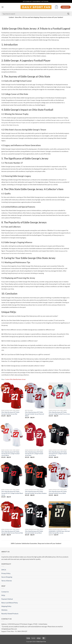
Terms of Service (7, 581)
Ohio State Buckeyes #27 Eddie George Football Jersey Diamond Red (12, 532)
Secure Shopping (7, 577)
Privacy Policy (6, 573)
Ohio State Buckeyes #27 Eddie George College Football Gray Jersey (59, 413)
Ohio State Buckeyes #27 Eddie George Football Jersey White (58, 492)
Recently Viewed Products (10, 614)
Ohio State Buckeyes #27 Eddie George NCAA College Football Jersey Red (34, 454)
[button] (3, 7)
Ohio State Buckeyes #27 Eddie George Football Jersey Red (10, 413)
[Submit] (68, 14)
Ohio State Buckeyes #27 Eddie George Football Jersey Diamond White (34, 414)
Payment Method (7, 599)
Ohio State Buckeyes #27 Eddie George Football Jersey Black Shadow (36, 492)
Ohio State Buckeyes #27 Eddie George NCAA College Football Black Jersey (12, 493)
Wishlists (4, 610)
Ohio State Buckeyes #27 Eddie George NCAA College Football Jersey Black (58, 454)
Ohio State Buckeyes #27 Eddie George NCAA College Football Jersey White (10, 454)
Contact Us (5, 592)
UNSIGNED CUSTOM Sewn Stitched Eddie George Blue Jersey (59, 532)
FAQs (3, 595)
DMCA (4, 570)
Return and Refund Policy (10, 603)
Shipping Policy (6, 606)
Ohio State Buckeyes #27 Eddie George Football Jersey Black (34, 532)
